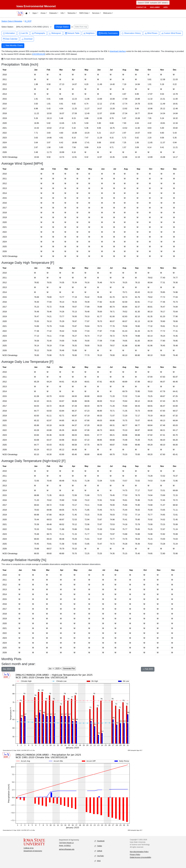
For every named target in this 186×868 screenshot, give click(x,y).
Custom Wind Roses (171, 33)
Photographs (38, 33)
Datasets (53, 13)
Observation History (131, 33)
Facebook (99, 841)
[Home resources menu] (28, 13)
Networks (72, 13)
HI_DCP (28, 21)
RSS (98, 861)
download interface (118, 51)
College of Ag (29, 848)
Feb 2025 (148, 669)
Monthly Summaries (108, 33)
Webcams (107, 13)
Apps (35, 13)
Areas (43, 13)
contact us (141, 7)
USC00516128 (39, 54)
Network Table (72, 33)
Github (98, 851)
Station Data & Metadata (12, 21)
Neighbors (89, 33)
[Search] (153, 3)
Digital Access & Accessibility (141, 857)
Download (27, 39)
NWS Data (84, 13)
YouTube (99, 856)
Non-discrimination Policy (139, 852)
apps (166, 7)
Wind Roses (151, 33)
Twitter (98, 846)
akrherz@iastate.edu (67, 849)
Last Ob (23, 33)
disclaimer (155, 7)
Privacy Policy (135, 855)
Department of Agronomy (33, 851)
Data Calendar (10, 39)
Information (9, 33)
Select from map (81, 27)
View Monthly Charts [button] (13, 46)
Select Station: (8, 27)
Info (62, 13)
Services (96, 13)
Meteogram (55, 33)
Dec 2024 (8, 669)
